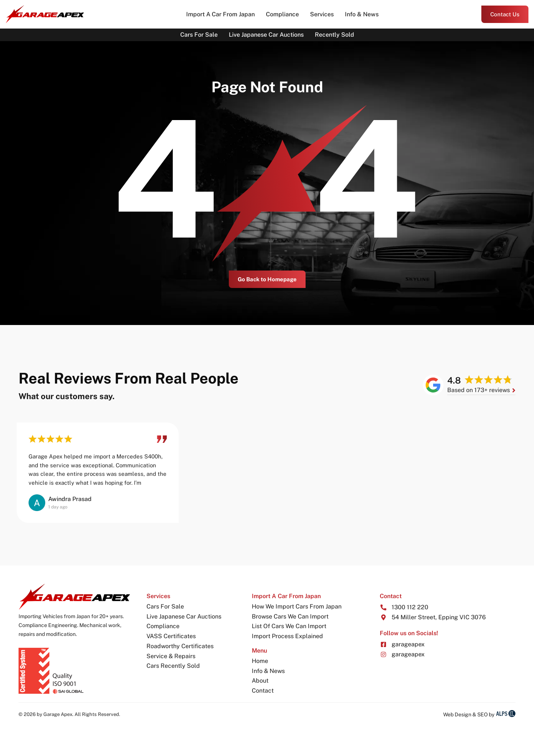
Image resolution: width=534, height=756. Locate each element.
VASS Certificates (171, 636)
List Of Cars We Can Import (289, 626)
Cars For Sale (199, 35)
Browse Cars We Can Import (290, 616)
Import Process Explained (287, 636)
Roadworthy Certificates (180, 646)
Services (322, 14)
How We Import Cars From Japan (297, 606)
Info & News (362, 14)
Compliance (282, 14)
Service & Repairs (171, 656)
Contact (263, 691)
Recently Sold (334, 35)
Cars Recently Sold (173, 666)
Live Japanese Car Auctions (266, 35)
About (260, 681)
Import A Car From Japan (220, 14)
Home (260, 661)
